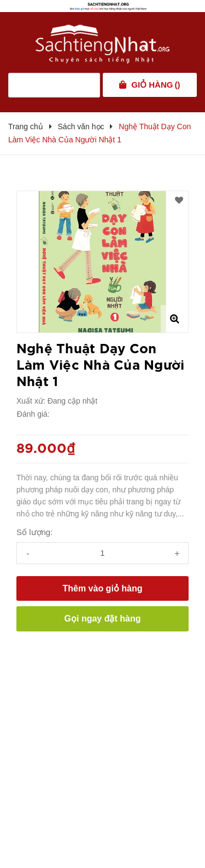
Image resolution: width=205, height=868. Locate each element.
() (156, 85)
